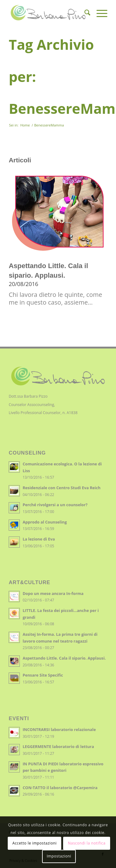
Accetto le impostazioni (34, 843)
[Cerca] (84, 13)
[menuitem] (84, 13)
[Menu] (99, 13)
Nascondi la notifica (86, 843)
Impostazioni (59, 856)
